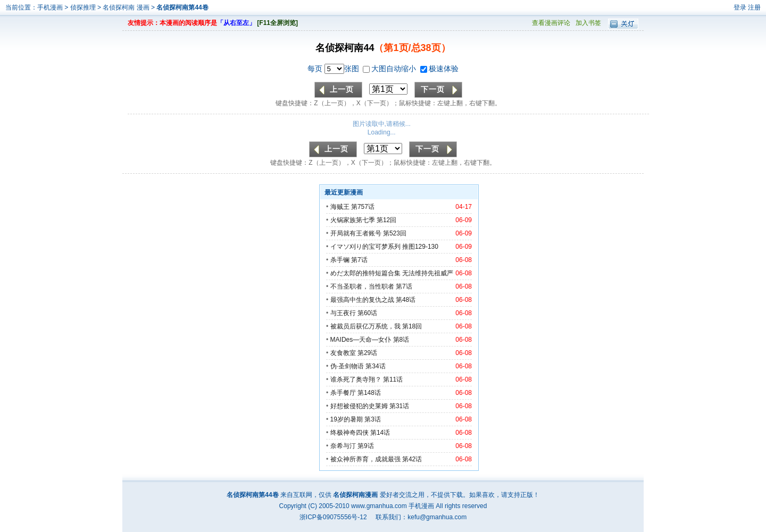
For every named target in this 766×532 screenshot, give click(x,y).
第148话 (369, 393)
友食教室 (343, 353)
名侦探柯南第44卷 (182, 7)
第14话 (380, 433)
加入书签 (588, 23)
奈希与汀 (343, 446)
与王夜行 (343, 313)
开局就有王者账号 (356, 233)
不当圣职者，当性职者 (362, 286)
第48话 (406, 300)
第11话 (393, 379)
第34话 (375, 366)
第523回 (395, 233)
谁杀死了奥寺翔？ (356, 379)
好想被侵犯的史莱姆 (359, 406)
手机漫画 (50, 7)
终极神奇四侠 (349, 433)
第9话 (366, 446)
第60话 (367, 313)
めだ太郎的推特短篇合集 (365, 273)
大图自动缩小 (390, 69)
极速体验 (439, 69)
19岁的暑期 (347, 419)
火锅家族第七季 (353, 220)
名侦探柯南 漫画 (127, 7)
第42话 (412, 459)
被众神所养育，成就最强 (366, 459)
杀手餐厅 (343, 393)
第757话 (363, 207)
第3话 (373, 419)
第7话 (359, 260)
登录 (740, 7)
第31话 (399, 406)
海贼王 (340, 207)
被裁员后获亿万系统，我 (365, 326)
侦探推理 (83, 7)
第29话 (367, 353)
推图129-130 (420, 247)
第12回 (386, 220)
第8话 (401, 340)
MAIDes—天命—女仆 (361, 340)
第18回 (412, 326)
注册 (754, 7)
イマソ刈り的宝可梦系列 (365, 247)
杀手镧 (340, 260)
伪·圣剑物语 (347, 366)
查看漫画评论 (551, 23)
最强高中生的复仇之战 (362, 300)
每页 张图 (334, 69)
